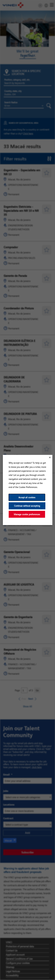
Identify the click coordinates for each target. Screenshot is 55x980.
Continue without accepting (27, 506)
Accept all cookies (27, 497)
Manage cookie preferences (27, 514)
